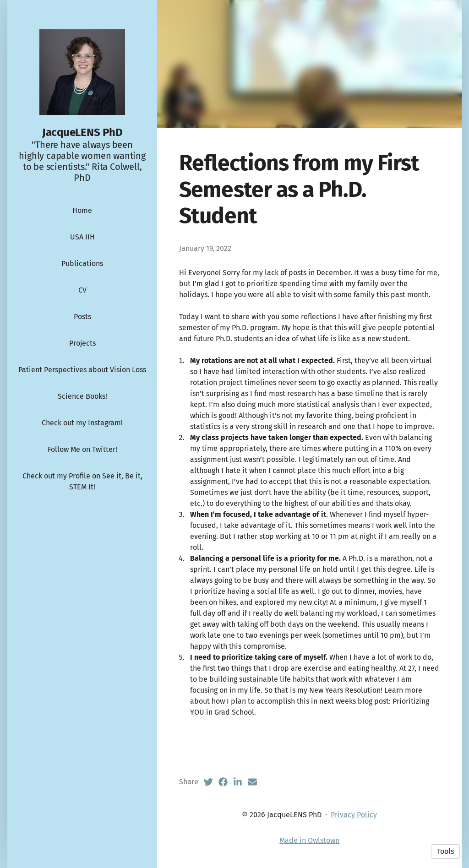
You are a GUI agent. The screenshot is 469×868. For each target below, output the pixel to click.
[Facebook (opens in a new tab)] (223, 782)
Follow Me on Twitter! (82, 449)
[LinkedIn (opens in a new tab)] (238, 782)
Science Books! (82, 396)
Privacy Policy (354, 815)
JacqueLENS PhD (82, 132)
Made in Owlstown (309, 840)
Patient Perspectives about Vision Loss (82, 370)
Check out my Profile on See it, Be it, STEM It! (82, 481)
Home (82, 210)
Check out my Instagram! (82, 423)
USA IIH (82, 237)
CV (82, 290)
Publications (82, 263)
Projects (82, 343)
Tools (445, 851)
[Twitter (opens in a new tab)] (208, 782)
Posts (82, 317)
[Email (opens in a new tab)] (252, 782)
